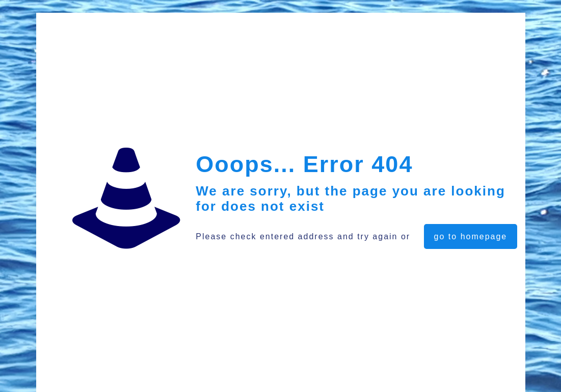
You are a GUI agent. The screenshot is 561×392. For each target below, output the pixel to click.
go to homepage (471, 236)
